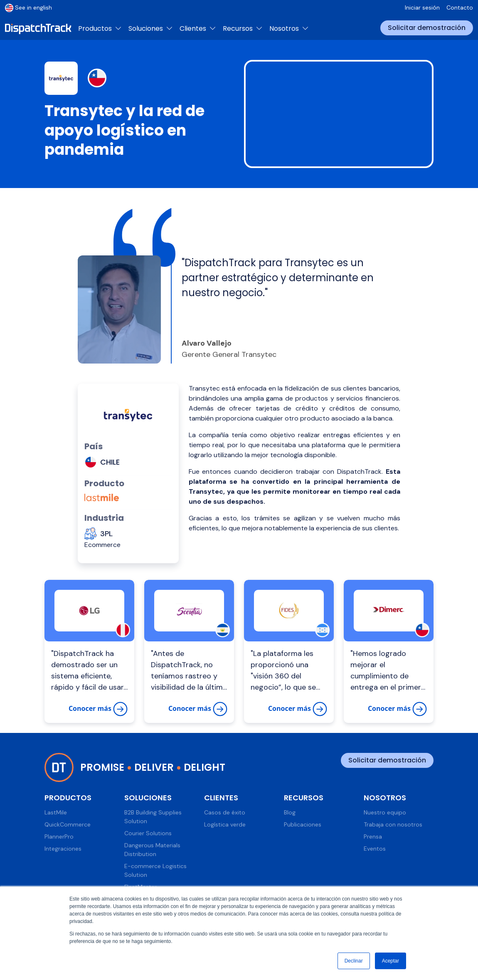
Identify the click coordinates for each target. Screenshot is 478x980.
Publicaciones (303, 824)
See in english (28, 7)
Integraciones (63, 849)
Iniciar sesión (422, 7)
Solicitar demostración (427, 28)
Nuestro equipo (385, 812)
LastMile (56, 812)
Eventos (375, 849)
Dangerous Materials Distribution (152, 850)
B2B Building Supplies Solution (153, 817)
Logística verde (225, 824)
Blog (290, 812)
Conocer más (98, 709)
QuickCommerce (68, 824)
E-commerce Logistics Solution (155, 870)
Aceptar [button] (391, 961)
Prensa (373, 836)
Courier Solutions (148, 833)
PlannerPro (59, 836)
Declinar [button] (354, 961)
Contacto (460, 7)
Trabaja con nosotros (393, 824)
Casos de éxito (225, 812)
